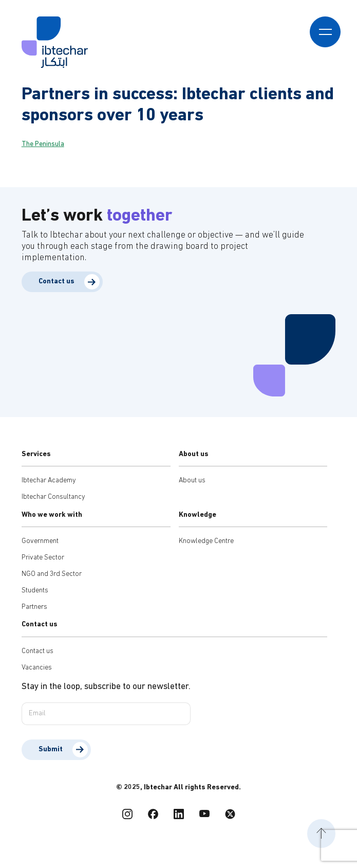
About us (192, 481)
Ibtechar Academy (49, 481)
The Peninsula (43, 144)
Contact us (57, 282)
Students (35, 591)
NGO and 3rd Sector (52, 574)
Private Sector (43, 558)
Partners (34, 607)
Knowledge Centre (206, 541)
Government (40, 541)
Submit (51, 749)
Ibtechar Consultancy (53, 497)
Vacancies (37, 668)
